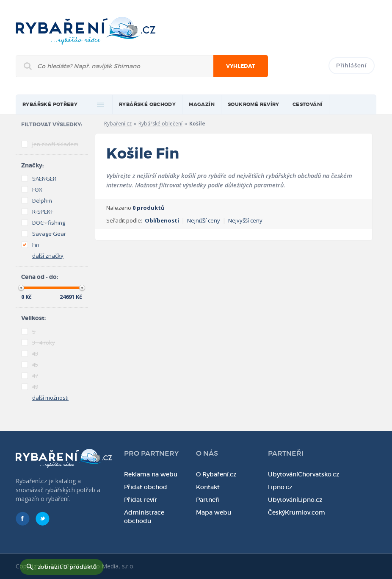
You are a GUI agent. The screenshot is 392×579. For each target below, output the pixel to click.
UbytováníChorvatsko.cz (304, 474)
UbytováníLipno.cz (295, 500)
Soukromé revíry (254, 104)
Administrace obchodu (144, 517)
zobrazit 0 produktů (67, 567)
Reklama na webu (151, 474)
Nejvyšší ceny (245, 220)
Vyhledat (241, 66)
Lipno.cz (280, 487)
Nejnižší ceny (204, 220)
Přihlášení (352, 65)
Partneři (208, 500)
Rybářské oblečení (160, 124)
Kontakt (208, 487)
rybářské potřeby (50, 104)
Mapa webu (214, 512)
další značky (48, 256)
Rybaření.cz (118, 124)
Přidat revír (141, 500)
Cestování (308, 104)
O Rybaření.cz (216, 474)
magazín (202, 104)
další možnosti (50, 398)
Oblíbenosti (162, 220)
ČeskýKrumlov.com (297, 512)
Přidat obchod (146, 487)
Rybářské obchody (147, 104)
